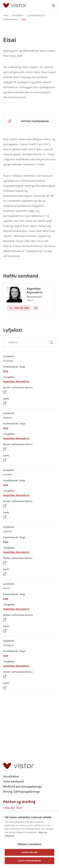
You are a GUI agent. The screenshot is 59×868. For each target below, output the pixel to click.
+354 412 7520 (13, 808)
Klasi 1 (30, 302)
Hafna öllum (29, 852)
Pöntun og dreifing (19, 802)
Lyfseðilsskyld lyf (36, 15)
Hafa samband (13, 781)
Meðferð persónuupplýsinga (23, 786)
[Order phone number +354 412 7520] (29, 808)
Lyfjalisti (13, 330)
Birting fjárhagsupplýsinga (21, 791)
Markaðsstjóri (35, 299)
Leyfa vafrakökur (29, 861)
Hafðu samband (21, 278)
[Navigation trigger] (53, 5)
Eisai (10, 40)
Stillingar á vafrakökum (29, 844)
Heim (6, 15)
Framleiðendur (11, 19)
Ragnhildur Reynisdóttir (35, 293)
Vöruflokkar (18, 15)
